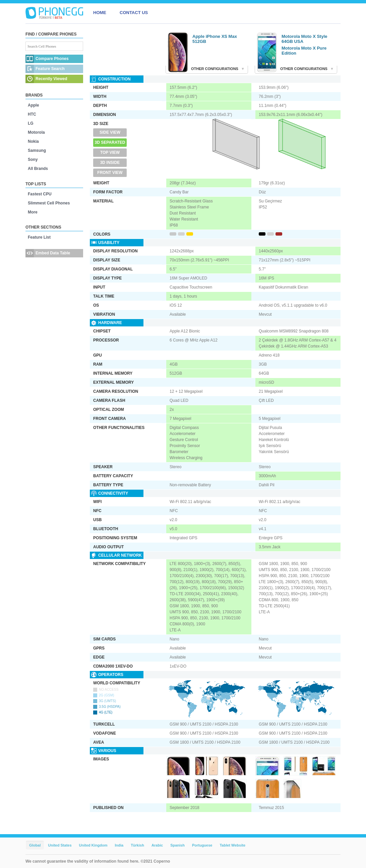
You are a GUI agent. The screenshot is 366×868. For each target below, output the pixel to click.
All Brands (38, 169)
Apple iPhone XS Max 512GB (215, 39)
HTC (32, 114)
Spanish (177, 845)
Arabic (157, 845)
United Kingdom (93, 845)
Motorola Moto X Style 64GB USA (304, 39)
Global (35, 845)
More (33, 212)
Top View (110, 152)
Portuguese (202, 845)
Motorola (36, 132)
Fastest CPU (40, 194)
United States (60, 845)
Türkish (137, 845)
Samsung (37, 150)
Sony (33, 160)
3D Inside (110, 163)
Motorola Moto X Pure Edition (304, 51)
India (119, 845)
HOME (100, 13)
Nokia (33, 141)
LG (31, 123)
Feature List (39, 237)
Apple (33, 105)
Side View (110, 132)
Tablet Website (232, 845)
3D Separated (110, 142)
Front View (110, 173)
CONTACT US (134, 13)
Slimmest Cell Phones (49, 203)
